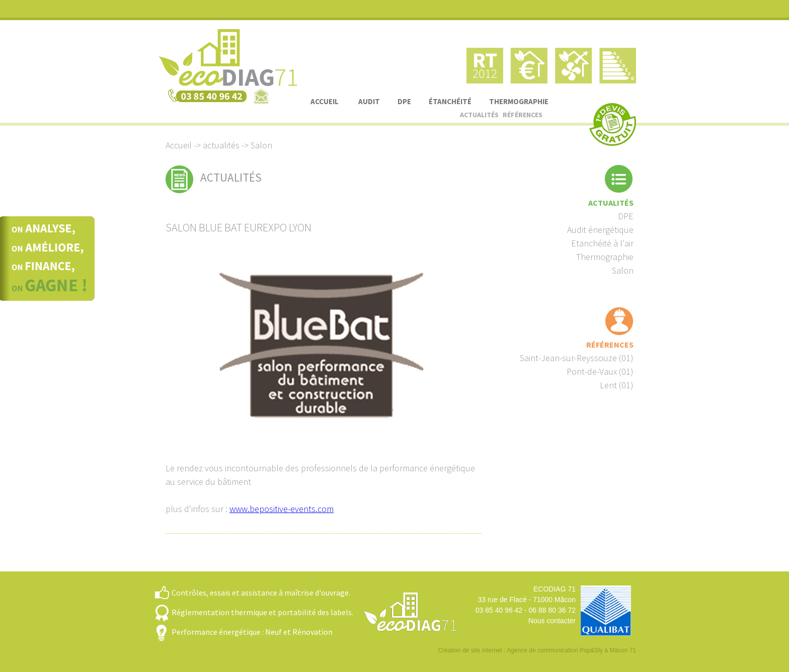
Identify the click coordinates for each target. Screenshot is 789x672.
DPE (404, 101)
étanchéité (450, 101)
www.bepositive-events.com (282, 509)
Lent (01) (617, 385)
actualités (479, 115)
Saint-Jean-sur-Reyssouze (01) (577, 358)
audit (369, 101)
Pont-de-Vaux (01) (600, 371)
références (523, 115)
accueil (325, 101)
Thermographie (605, 257)
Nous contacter (552, 621)
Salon (623, 270)
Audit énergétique (600, 230)
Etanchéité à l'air (602, 243)
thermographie (519, 101)
